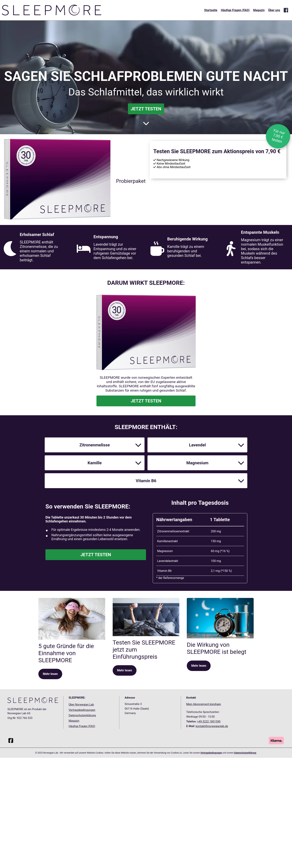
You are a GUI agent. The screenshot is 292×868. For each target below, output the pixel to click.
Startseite (211, 10)
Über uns (274, 10)
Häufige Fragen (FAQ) (235, 10)
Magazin (259, 10)
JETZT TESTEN (146, 109)
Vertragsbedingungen (82, 851)
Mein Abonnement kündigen (204, 845)
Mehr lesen (50, 815)
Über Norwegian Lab (81, 846)
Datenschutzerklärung (82, 856)
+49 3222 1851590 (209, 862)
